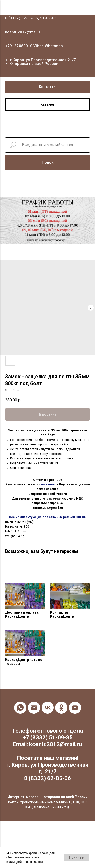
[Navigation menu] (9, 8)
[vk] (48, 708)
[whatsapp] (20, 708)
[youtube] (75, 708)
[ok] (61, 708)
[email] (34, 708)
